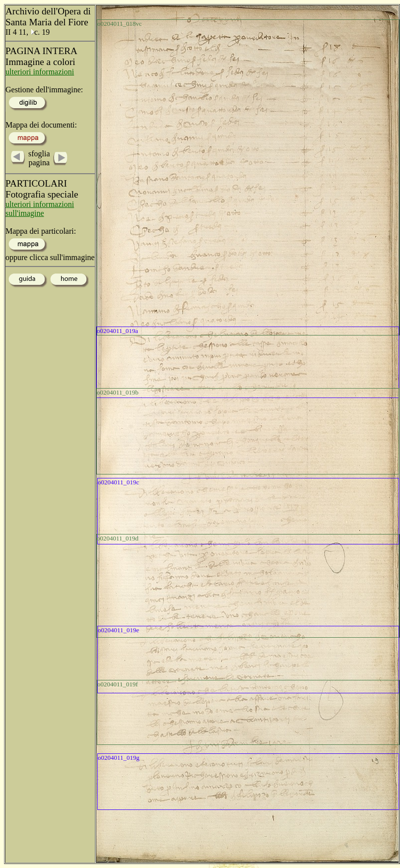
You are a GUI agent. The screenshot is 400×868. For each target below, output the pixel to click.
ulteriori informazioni (40, 72)
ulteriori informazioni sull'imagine (40, 209)
